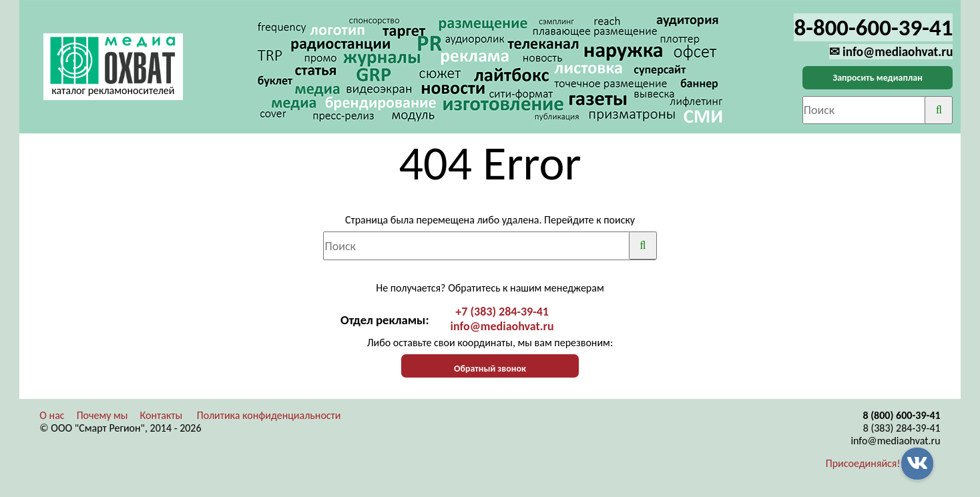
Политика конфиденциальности (269, 415)
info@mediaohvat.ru (502, 326)
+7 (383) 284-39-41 (502, 312)
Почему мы (102, 415)
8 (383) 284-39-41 (902, 428)
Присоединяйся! (863, 463)
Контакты (162, 415)
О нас (52, 415)
